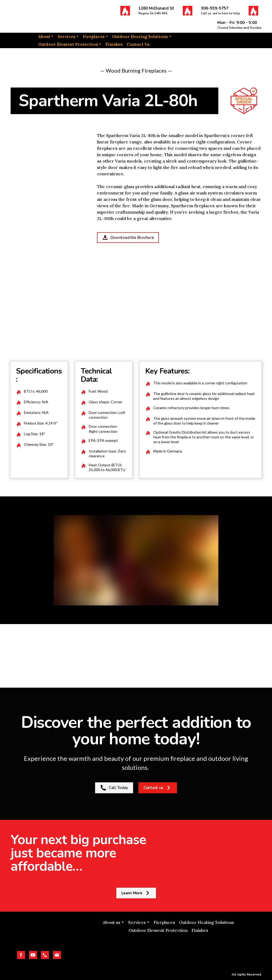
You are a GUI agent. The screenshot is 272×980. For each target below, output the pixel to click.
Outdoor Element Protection (68, 44)
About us (112, 922)
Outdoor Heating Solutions (140, 37)
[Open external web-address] (168, 951)
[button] (125, 11)
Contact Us (138, 44)
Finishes (114, 44)
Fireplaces (94, 37)
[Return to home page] (37, 16)
